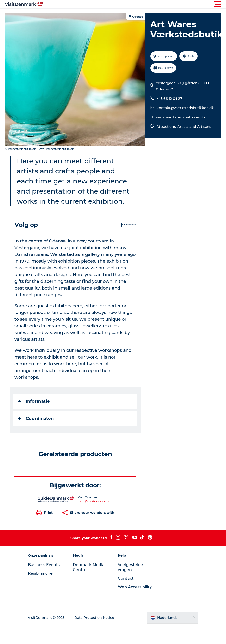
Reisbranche (40, 573)
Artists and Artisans (194, 127)
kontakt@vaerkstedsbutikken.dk (185, 108)
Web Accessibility (135, 587)
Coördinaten (36, 419)
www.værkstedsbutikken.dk (181, 117)
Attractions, (167, 127)
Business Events (44, 565)
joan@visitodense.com (96, 501)
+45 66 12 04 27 (169, 99)
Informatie (34, 401)
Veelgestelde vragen (130, 567)
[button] (135, 4)
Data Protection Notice (94, 618)
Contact (126, 578)
